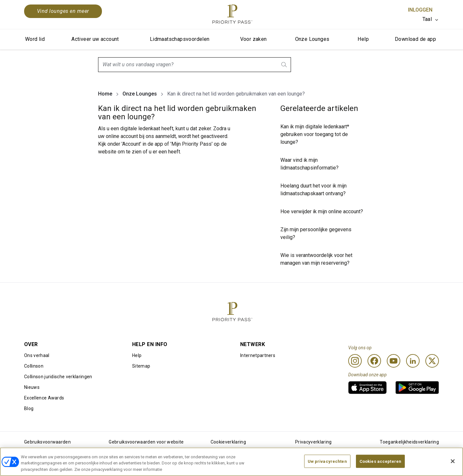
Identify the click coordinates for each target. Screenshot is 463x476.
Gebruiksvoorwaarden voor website (146, 442)
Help (363, 39)
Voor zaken (254, 39)
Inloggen (420, 10)
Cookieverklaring (228, 442)
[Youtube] (394, 361)
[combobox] (195, 65)
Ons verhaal (37, 355)
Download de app (415, 39)
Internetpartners (258, 355)
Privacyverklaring (313, 442)
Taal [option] (427, 19)
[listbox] (431, 19)
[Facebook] (374, 361)
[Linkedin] (413, 361)
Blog (29, 408)
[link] (368, 388)
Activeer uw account (95, 39)
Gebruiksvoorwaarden (47, 442)
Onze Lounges (312, 39)
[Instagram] (355, 361)
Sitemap (141, 366)
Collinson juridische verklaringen (58, 377)
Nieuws (32, 387)
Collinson (34, 366)
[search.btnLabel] (285, 65)
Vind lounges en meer (63, 11)
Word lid (35, 39)
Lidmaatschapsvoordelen (180, 39)
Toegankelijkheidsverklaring (409, 442)
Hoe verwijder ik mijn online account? (322, 211)
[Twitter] (432, 361)
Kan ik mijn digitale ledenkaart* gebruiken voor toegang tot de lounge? (315, 134)
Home (105, 94)
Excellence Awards (44, 398)
